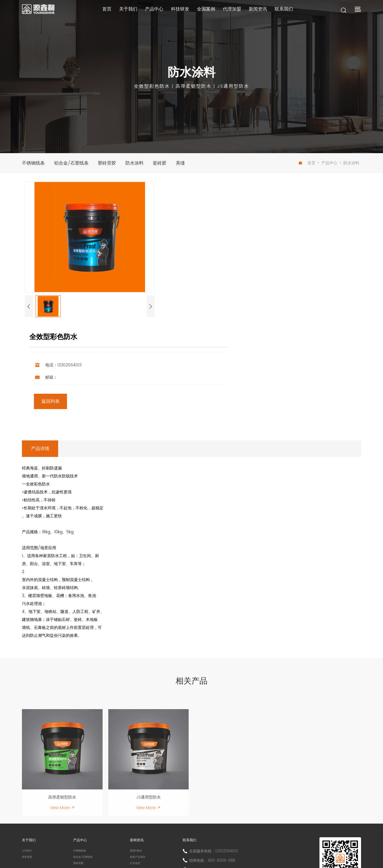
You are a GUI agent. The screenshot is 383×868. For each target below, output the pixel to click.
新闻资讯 (260, 11)
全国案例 (205, 11)
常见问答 (139, 820)
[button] (29, 317)
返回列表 (202, 271)
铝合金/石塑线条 (74, 164)
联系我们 (288, 11)
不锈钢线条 (33, 164)
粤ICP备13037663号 (169, 855)
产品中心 (149, 11)
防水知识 (139, 813)
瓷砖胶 (168, 164)
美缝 (191, 164)
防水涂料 (141, 164)
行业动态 (139, 805)
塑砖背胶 (111, 164)
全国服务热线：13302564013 (218, 790)
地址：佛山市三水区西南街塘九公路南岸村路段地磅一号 (240, 810)
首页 (98, 11)
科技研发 (177, 11)
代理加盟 (232, 11)
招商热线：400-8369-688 (216, 799)
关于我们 (121, 11)
